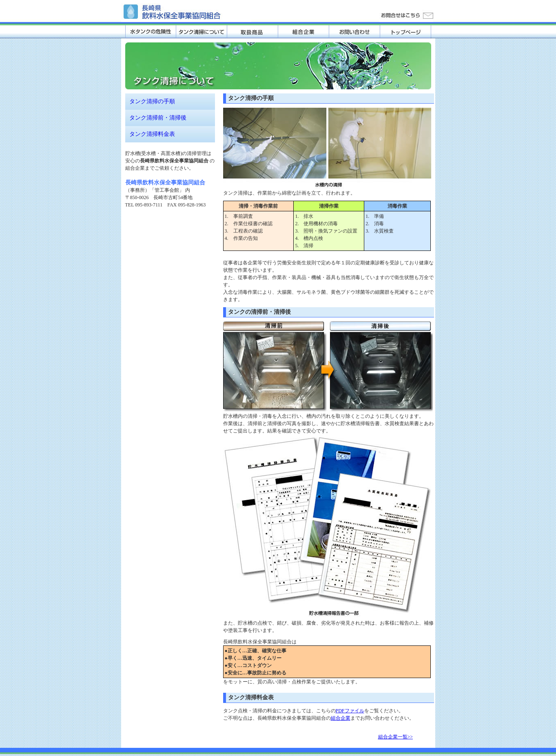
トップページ (406, 32)
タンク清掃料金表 (152, 134)
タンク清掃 (202, 32)
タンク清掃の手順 (152, 101)
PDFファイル (350, 711)
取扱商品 (253, 32)
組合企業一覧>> (396, 737)
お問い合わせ (355, 32)
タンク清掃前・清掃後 (158, 118)
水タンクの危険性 (151, 32)
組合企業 (304, 32)
